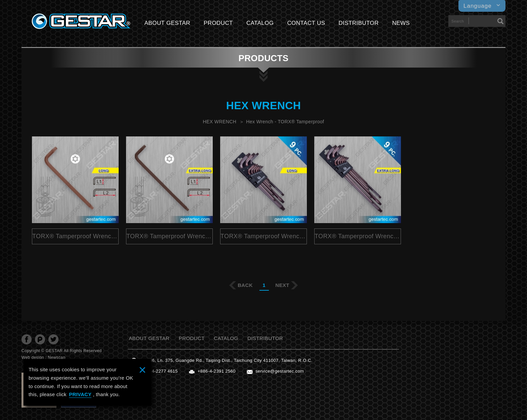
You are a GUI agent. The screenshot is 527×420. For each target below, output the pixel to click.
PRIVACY (80, 394)
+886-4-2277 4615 (159, 371)
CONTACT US (306, 23)
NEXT (282, 285)
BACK (245, 285)
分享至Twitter (53, 339)
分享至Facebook (27, 339)
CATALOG (260, 23)
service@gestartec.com (280, 371)
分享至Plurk (40, 339)
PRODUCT (218, 23)
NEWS (401, 23)
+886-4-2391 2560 (217, 371)
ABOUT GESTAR (167, 23)
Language (482, 6)
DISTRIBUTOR (358, 23)
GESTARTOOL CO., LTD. (81, 21)
